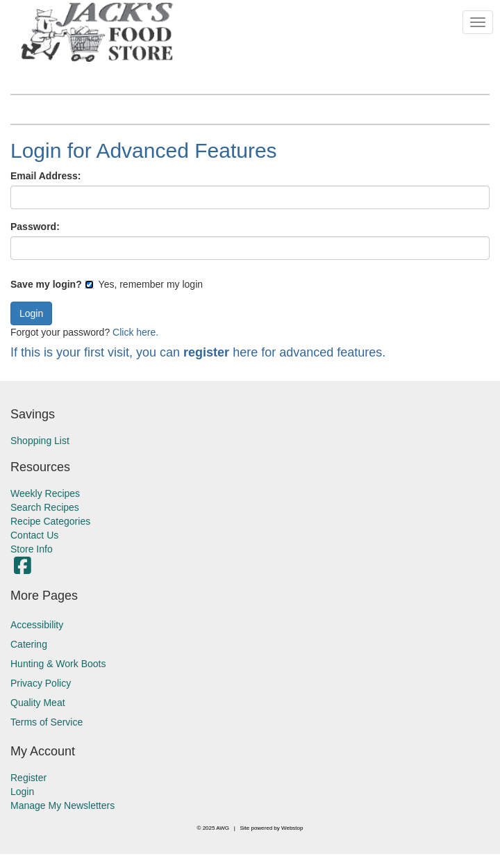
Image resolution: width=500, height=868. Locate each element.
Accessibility (37, 625)
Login (22, 792)
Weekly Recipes (45, 493)
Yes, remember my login (144, 284)
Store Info (32, 549)
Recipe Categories (50, 521)
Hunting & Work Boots (58, 664)
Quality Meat (38, 703)
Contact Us (34, 535)
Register (28, 778)
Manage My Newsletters (62, 805)
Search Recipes (45, 507)
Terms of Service (47, 722)
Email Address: (45, 176)
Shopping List (40, 441)
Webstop (292, 828)
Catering (29, 644)
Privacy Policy (41, 683)
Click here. (135, 332)
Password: (35, 227)
